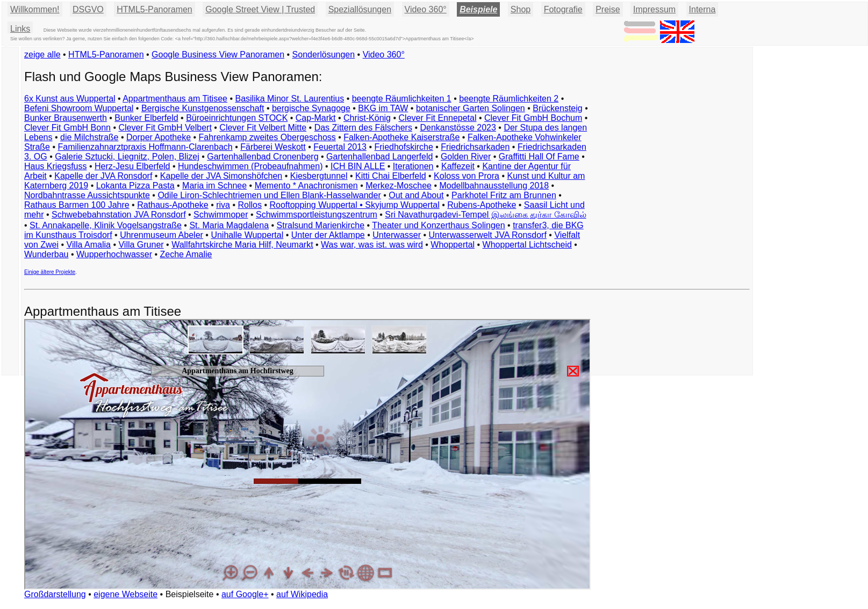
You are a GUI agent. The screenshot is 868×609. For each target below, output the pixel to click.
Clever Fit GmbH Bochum (533, 118)
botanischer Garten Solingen (471, 108)
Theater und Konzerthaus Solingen (438, 225)
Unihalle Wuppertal (247, 235)
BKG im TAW (383, 108)
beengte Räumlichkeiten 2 (509, 99)
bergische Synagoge (311, 108)
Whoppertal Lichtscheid (527, 245)
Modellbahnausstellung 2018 (494, 186)
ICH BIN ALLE (358, 166)
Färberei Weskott (273, 147)
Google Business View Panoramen (218, 55)
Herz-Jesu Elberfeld (132, 166)
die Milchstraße (89, 137)
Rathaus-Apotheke (173, 205)
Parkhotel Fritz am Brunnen (504, 195)
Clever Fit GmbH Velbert (165, 128)
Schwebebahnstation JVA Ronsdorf (119, 215)
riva (223, 205)
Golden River (466, 157)
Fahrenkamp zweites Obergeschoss (267, 137)
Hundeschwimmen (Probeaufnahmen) (250, 166)
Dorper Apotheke (159, 137)
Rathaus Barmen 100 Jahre (77, 205)
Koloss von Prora (467, 176)
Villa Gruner (141, 245)
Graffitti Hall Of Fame (539, 157)
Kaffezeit (458, 166)
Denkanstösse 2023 (458, 128)
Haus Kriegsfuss (56, 166)
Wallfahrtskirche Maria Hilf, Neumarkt (242, 245)
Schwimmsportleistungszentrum (317, 215)
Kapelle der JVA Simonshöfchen (221, 176)
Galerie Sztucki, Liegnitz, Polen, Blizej (127, 157)
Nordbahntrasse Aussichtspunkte (87, 195)
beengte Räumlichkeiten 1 (402, 99)
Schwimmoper (221, 215)
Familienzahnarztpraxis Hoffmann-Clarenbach (145, 147)
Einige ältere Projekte (50, 272)
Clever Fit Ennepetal (438, 118)
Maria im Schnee (214, 186)
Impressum (654, 9)
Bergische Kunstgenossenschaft (203, 108)
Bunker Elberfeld (146, 118)
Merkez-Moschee (399, 186)
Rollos (249, 205)
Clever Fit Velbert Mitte (263, 128)
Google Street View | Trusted (260, 9)
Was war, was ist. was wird (372, 245)
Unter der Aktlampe (328, 235)
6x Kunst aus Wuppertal (70, 99)
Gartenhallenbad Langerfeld (379, 157)
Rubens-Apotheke (482, 205)
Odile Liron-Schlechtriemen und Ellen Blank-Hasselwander (269, 195)
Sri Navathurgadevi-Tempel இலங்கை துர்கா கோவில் (485, 215)
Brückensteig (558, 108)
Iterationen (413, 166)
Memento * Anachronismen (306, 186)
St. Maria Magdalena (229, 225)
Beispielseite (190, 594)
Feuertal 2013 (340, 147)
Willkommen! (35, 9)
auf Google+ (245, 594)
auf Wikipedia (302, 594)
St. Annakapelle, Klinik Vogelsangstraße (106, 225)
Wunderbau (46, 254)
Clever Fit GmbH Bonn (67, 128)
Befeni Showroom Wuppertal (79, 108)
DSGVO (88, 9)
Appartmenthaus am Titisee (175, 99)
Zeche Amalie (186, 254)
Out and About (416, 195)
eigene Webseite (125, 594)
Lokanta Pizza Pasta (135, 186)
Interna (702, 9)
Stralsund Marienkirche (321, 225)
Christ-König (367, 118)
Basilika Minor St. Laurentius (289, 99)
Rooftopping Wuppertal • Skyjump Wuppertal (354, 205)
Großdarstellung (55, 594)
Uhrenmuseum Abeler (162, 235)
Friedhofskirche (403, 147)
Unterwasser (397, 235)
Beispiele (478, 9)
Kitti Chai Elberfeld (391, 176)
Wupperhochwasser (114, 254)
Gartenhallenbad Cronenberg (263, 157)
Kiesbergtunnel (319, 176)
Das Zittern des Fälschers (363, 128)
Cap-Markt (316, 118)
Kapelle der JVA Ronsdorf (103, 176)
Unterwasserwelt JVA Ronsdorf (488, 235)
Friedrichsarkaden (475, 147)
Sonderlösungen (324, 55)
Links (20, 29)
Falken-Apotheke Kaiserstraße (401, 137)
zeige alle (42, 55)
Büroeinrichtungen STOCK (237, 118)
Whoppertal (453, 245)
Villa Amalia (89, 245)
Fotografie (563, 9)
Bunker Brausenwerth (66, 118)
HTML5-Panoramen (155, 9)
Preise (608, 9)
